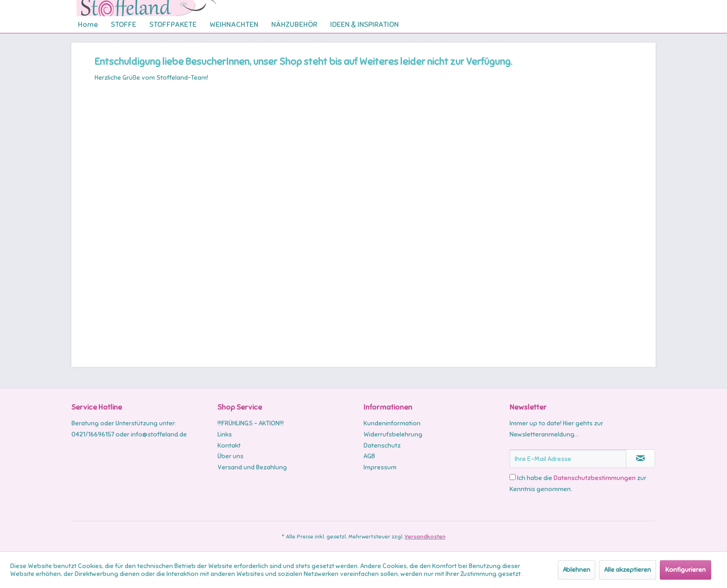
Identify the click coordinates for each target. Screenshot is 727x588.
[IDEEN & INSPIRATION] (364, 25)
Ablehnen (577, 570)
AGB (369, 456)
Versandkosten (425, 537)
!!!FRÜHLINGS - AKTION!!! (251, 423)
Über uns (230, 456)
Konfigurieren (686, 570)
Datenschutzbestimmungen (595, 478)
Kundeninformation (392, 423)
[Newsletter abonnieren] (641, 459)
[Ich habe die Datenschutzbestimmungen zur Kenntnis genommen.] (513, 477)
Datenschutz (382, 446)
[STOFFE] (124, 25)
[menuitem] (88, 25)
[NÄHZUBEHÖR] (294, 25)
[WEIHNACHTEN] (234, 25)
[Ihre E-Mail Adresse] (568, 459)
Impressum (380, 467)
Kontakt (229, 446)
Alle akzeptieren (628, 570)
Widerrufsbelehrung (393, 434)
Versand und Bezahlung (252, 467)
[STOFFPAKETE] (173, 25)
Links (225, 434)
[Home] (88, 25)
